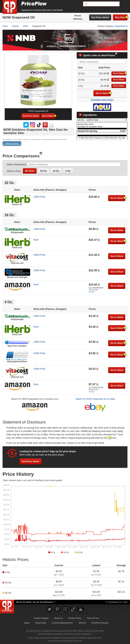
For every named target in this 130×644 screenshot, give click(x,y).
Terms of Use (93, 618)
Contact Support (41, 618)
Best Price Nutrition (17, 346)
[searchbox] (103, 62)
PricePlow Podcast (100, 623)
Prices (78, 16)
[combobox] (102, 62)
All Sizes (30, 171)
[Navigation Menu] (124, 4)
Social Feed (41, 623)
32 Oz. (44, 171)
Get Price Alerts (100, 17)
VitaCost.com (17, 263)
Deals (27, 623)
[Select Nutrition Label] (102, 120)
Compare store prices (102, 100)
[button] (65, 144)
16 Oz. (56, 171)
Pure (36, 240)
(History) (78, 19)
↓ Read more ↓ (12, 144)
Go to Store (120, 73)
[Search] (101, 4)
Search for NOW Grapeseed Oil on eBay (95, 399)
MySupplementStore (17, 361)
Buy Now (121, 17)
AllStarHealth (17, 232)
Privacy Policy (75, 618)
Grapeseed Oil (121, 26)
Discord (82, 623)
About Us (58, 618)
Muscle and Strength (17, 277)
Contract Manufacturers (62, 623)
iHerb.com (17, 204)
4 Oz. (68, 171)
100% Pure (39, 197)
